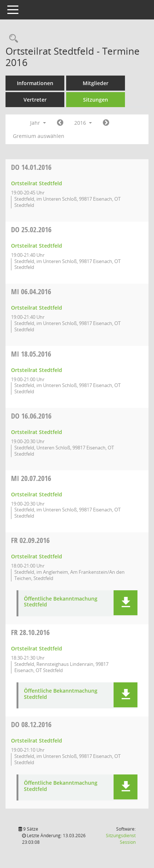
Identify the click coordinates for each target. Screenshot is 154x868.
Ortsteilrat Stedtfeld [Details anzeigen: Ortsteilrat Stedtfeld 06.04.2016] (37, 308)
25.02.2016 (31, 229)
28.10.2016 (30, 632)
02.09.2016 (30, 540)
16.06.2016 (31, 416)
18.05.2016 (31, 354)
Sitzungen (96, 100)
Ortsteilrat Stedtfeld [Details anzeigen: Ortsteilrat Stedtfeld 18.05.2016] (37, 370)
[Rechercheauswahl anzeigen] (12, 39)
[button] (126, 603)
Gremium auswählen (39, 136)
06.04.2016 (31, 291)
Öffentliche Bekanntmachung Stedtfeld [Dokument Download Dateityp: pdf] (61, 602)
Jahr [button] (38, 123)
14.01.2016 (31, 167)
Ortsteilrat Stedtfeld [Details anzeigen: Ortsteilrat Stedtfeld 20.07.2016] (37, 494)
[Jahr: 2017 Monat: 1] (106, 123)
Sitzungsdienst (121, 839)
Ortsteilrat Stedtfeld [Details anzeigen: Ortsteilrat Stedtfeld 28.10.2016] (37, 648)
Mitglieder (96, 83)
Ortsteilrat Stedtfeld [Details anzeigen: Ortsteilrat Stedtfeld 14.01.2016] (37, 183)
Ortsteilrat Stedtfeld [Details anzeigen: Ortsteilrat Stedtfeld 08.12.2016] (37, 741)
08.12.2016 (31, 724)
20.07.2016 (31, 478)
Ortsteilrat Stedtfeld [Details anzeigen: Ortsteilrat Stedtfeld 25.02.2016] (37, 246)
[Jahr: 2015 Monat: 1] (60, 123)
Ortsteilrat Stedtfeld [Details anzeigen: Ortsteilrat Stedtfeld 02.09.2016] (37, 556)
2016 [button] (83, 123)
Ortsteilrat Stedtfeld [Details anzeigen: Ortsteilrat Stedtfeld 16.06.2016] (37, 432)
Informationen (35, 83)
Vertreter (35, 100)
